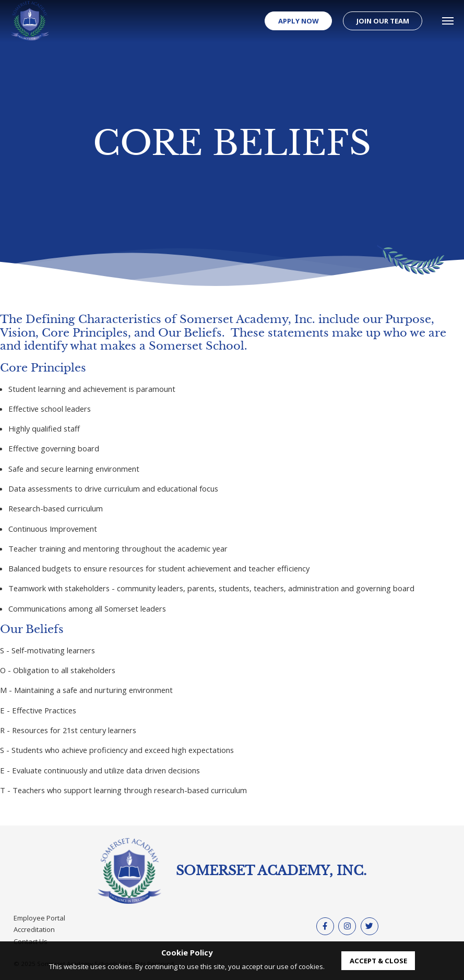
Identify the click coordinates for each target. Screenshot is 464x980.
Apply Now (299, 21)
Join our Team (383, 21)
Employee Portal (39, 918)
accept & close (378, 961)
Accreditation (34, 929)
